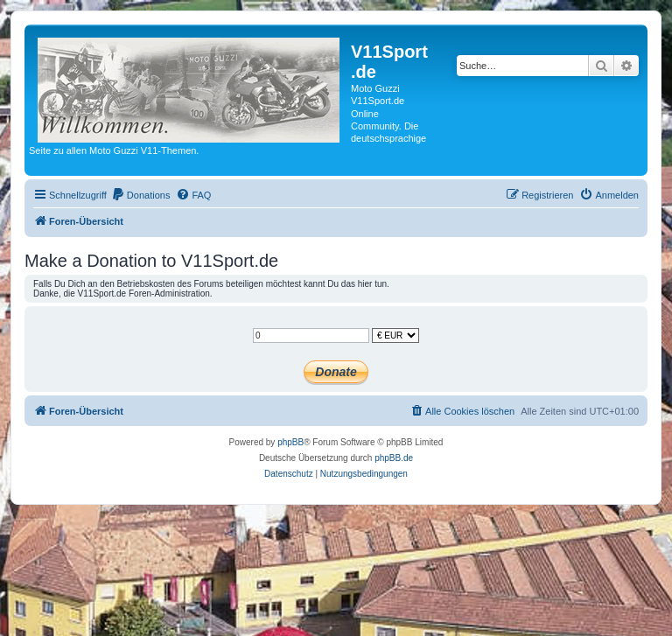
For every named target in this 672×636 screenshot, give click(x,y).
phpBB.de (394, 458)
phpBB (290, 442)
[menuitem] (141, 195)
